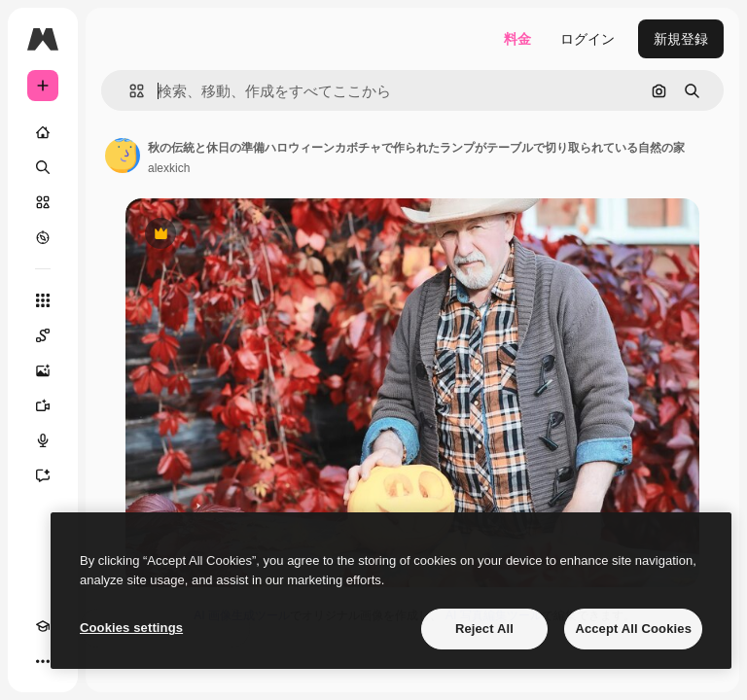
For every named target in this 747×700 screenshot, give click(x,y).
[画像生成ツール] (43, 370)
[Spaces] (43, 335)
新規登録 (681, 39)
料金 (517, 39)
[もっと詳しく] (43, 237)
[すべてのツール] (43, 300)
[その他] (43, 661)
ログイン (587, 39)
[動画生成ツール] (43, 405)
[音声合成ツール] (43, 440)
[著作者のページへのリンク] (123, 156)
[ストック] (43, 202)
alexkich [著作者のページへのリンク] (169, 168)
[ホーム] (43, 132)
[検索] (43, 167)
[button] (129, 91)
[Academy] (43, 626)
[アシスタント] (43, 475)
